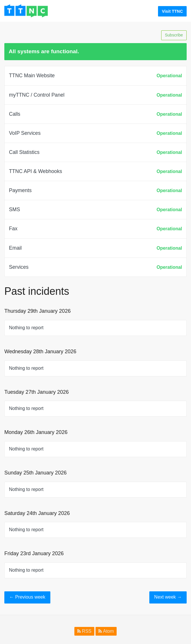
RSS (84, 631)
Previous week (27, 597)
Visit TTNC (172, 11)
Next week (168, 597)
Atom (106, 631)
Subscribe (174, 35)
